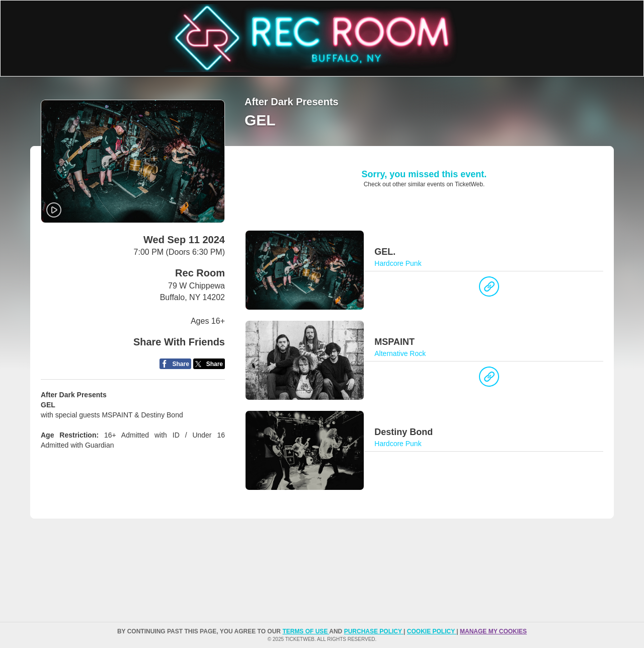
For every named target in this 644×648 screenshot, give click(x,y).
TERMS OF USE (306, 631)
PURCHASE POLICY (374, 631)
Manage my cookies (493, 631)
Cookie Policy (432, 631)
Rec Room (200, 273)
